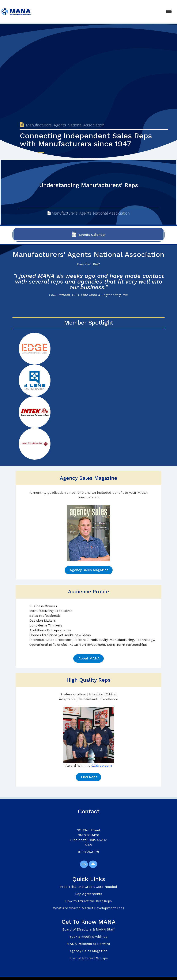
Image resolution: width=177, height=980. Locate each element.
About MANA (88, 658)
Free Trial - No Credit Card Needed (89, 887)
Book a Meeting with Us (88, 937)
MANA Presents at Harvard (88, 944)
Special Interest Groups (89, 958)
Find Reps (88, 777)
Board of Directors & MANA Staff (88, 929)
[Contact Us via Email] (93, 864)
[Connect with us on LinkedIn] (84, 864)
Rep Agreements (89, 894)
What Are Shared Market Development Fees (89, 908)
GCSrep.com (102, 765)
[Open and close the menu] (104, 12)
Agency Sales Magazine (89, 570)
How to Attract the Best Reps (88, 901)
